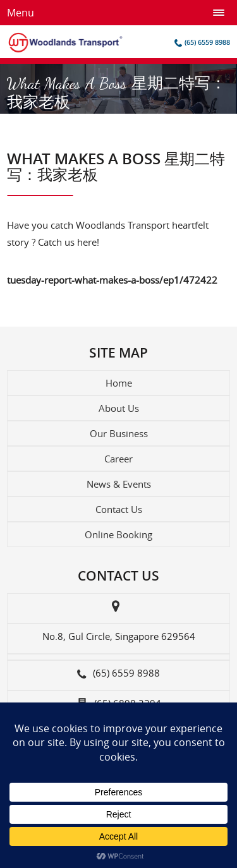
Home (119, 383)
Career (118, 459)
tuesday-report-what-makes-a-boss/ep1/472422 (112, 280)
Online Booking (118, 534)
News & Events (119, 484)
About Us (119, 408)
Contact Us (119, 509)
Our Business (119, 433)
